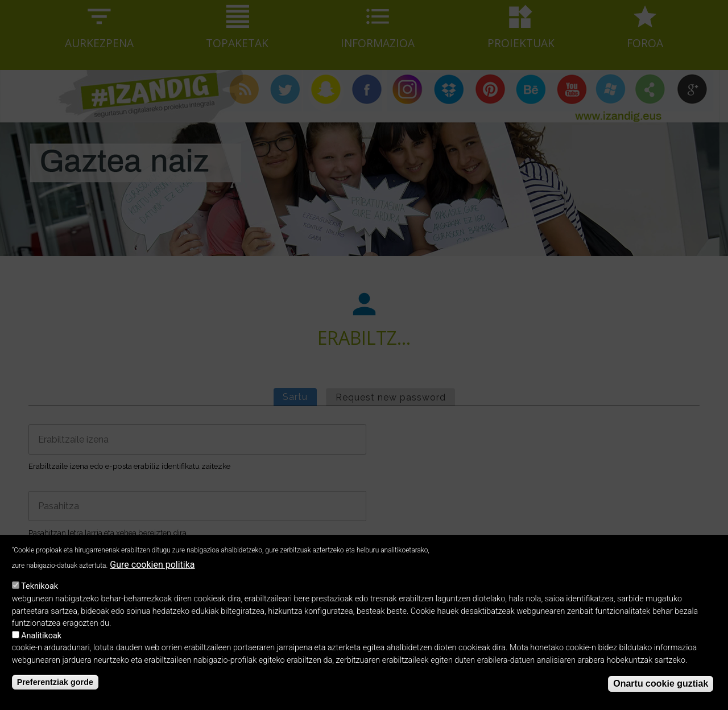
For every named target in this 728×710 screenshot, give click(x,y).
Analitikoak (41, 644)
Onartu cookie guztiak (661, 692)
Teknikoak (40, 595)
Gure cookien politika (152, 573)
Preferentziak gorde (55, 691)
